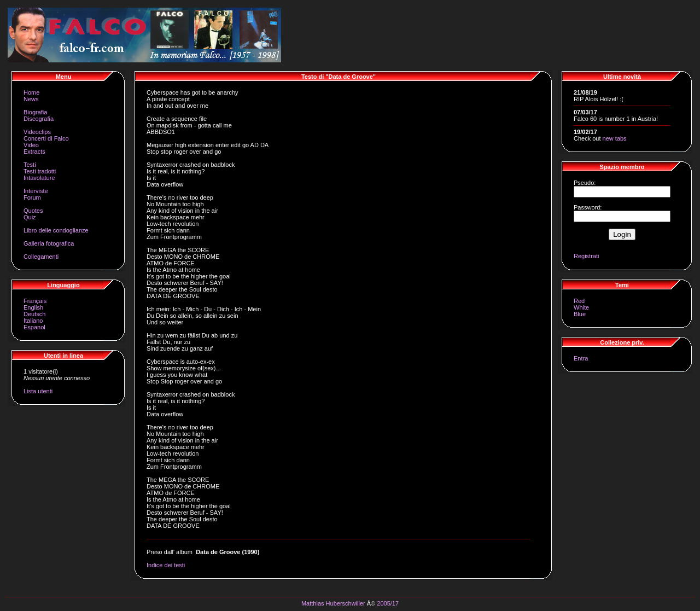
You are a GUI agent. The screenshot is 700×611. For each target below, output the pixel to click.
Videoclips (37, 132)
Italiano (33, 321)
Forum (32, 197)
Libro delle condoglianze (56, 230)
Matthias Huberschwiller (333, 603)
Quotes (33, 211)
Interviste (36, 191)
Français (35, 301)
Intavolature (39, 178)
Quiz (30, 217)
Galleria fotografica (49, 243)
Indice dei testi (166, 565)
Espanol (34, 327)
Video (31, 145)
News (31, 99)
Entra (581, 358)
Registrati (586, 256)
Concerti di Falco (46, 138)
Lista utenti (38, 391)
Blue (580, 314)
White (581, 307)
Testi (30, 165)
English (33, 307)
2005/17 (388, 603)
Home (31, 92)
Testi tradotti (40, 171)
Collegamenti (41, 257)
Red (579, 301)
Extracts (34, 152)
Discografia (39, 119)
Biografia (35, 112)
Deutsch (34, 314)
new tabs (615, 138)
